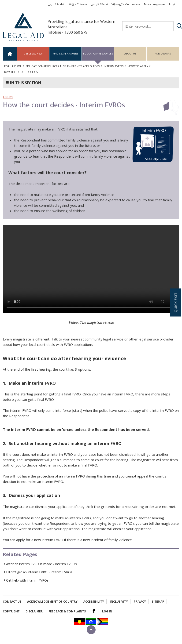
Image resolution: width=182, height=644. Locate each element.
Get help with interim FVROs (27, 580)
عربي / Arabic (56, 4)
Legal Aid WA (12, 66)
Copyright (11, 611)
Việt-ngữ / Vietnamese (126, 4)
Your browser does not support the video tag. (91, 269)
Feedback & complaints (67, 611)
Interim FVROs (114, 66)
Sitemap (158, 602)
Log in (107, 611)
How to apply (138, 66)
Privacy (140, 602)
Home (10, 54)
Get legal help (33, 54)
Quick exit (175, 303)
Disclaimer (34, 611)
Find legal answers (66, 54)
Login (173, 4)
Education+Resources (98, 54)
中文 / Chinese (78, 4)
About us (130, 54)
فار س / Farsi (99, 4)
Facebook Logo (94, 611)
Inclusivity (119, 602)
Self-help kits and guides (81, 66)
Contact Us (12, 602)
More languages (155, 4)
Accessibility (94, 602)
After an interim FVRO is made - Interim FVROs (41, 564)
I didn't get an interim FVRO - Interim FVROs (39, 572)
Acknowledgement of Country (52, 602)
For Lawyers (163, 54)
